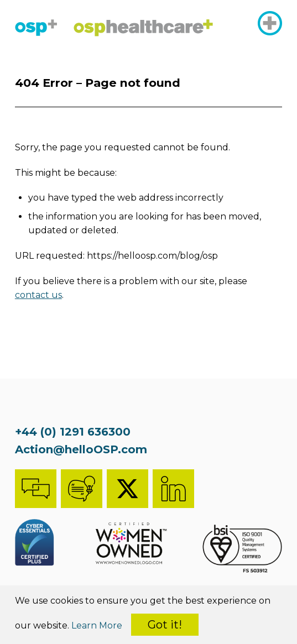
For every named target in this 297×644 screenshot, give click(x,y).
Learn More (97, 625)
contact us (38, 295)
